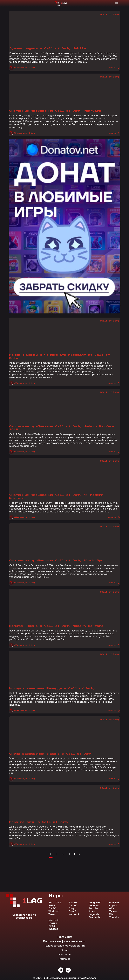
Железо (53, 929)
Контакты (64, 954)
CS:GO (52, 908)
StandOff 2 (55, 903)
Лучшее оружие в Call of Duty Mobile (48, 48)
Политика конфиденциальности (65, 941)
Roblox (73, 903)
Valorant (74, 914)
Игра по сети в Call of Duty (39, 822)
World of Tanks (53, 913)
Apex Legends (94, 913)
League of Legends (95, 904)
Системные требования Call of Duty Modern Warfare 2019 (62, 428)
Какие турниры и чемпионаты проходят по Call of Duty (60, 357)
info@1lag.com (87, 978)
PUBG (52, 905)
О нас (64, 950)
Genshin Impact (114, 904)
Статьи (53, 923)
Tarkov (113, 911)
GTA (112, 908)
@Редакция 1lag (22, 68)
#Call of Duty (109, 14)
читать (114, 68)
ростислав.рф (24, 918)
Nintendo (54, 920)
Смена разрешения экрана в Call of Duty (51, 754)
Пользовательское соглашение (65, 946)
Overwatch (95, 917)
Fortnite (94, 908)
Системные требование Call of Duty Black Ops (56, 561)
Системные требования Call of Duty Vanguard (55, 111)
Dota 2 (73, 911)
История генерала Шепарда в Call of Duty (52, 688)
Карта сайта (65, 937)
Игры (52, 926)
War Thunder (114, 916)
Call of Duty (73, 907)
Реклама (64, 959)
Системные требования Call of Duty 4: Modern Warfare (56, 497)
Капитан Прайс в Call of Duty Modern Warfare (56, 626)
